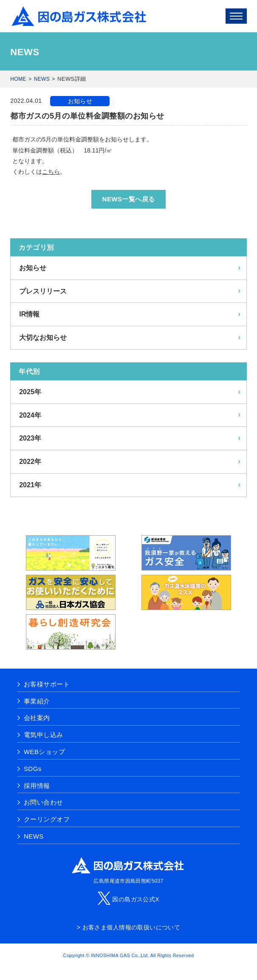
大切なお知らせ (43, 337)
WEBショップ (44, 752)
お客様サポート (47, 684)
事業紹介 (37, 701)
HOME (18, 79)
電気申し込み (44, 735)
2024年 (30, 415)
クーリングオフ (47, 819)
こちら (51, 172)
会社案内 (37, 718)
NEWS (42, 79)
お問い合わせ (44, 802)
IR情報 (29, 314)
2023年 (30, 438)
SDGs (33, 769)
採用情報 (37, 786)
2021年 (30, 485)
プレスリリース (43, 291)
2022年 (30, 462)
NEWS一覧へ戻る (128, 199)
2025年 (30, 392)
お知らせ (80, 101)
